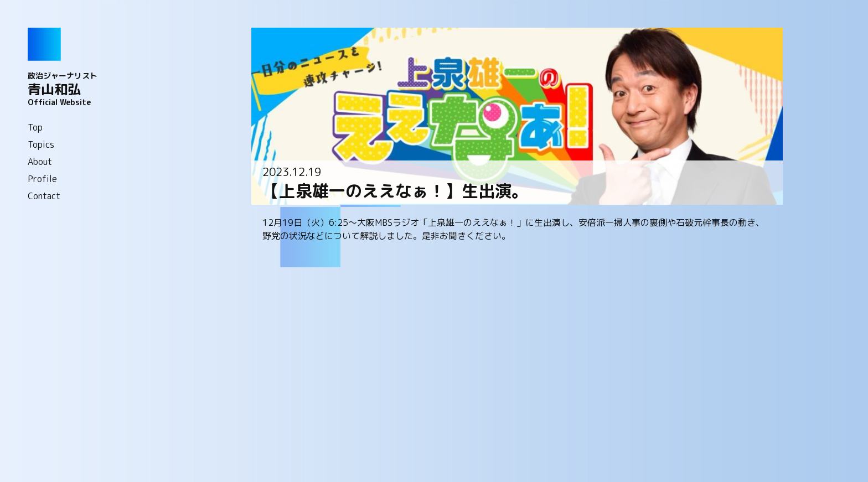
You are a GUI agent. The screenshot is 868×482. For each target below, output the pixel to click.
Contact (44, 196)
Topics (41, 144)
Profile (42, 179)
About (40, 162)
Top (35, 127)
